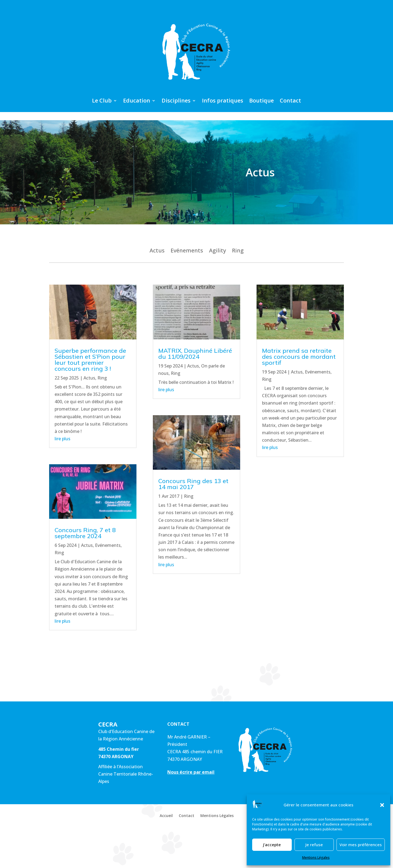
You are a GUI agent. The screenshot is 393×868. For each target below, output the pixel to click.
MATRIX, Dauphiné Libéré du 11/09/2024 (195, 354)
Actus (157, 251)
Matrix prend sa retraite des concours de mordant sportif (299, 357)
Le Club (102, 101)
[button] (382, 805)
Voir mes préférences (361, 845)
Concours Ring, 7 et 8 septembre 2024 (85, 533)
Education (137, 101)
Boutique (261, 101)
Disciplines (176, 101)
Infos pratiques (223, 101)
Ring (238, 251)
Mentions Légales (316, 858)
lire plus (62, 439)
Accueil (166, 816)
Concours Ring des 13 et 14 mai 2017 (193, 484)
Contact (290, 101)
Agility (218, 251)
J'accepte (272, 845)
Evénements (187, 251)
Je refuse (314, 845)
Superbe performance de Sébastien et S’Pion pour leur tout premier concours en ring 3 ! (90, 360)
